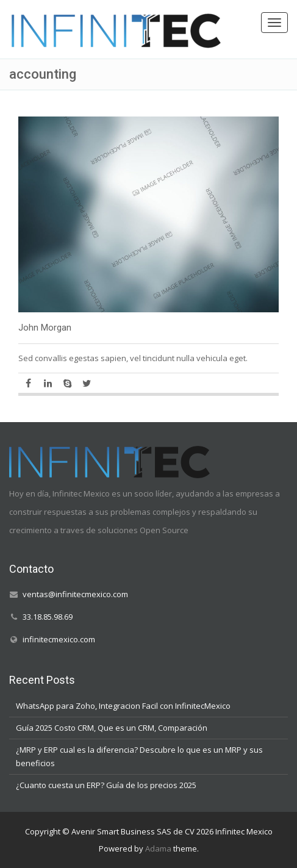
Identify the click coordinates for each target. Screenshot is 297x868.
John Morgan (45, 328)
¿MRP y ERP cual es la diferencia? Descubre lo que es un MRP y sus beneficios (139, 756)
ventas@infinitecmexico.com (75, 594)
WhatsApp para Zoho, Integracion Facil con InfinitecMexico (123, 706)
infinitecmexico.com (59, 639)
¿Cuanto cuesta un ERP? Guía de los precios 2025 (106, 785)
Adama (158, 848)
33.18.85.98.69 (48, 617)
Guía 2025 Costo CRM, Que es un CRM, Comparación (112, 728)
